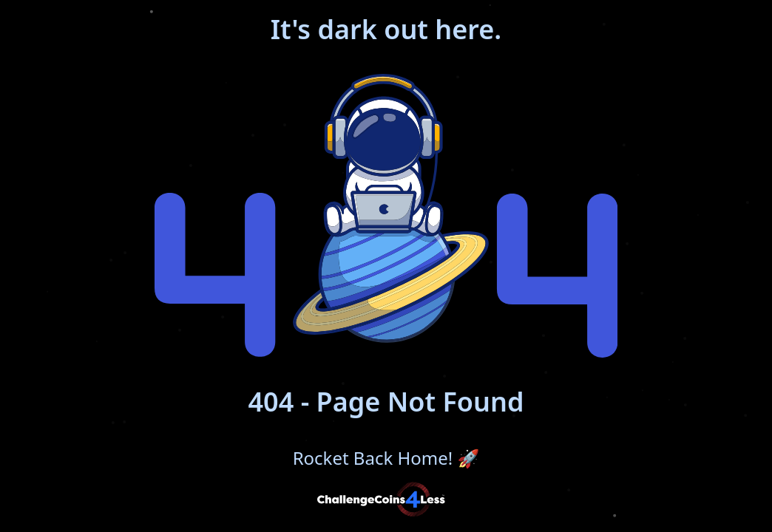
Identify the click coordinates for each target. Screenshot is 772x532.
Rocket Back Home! (386, 458)
